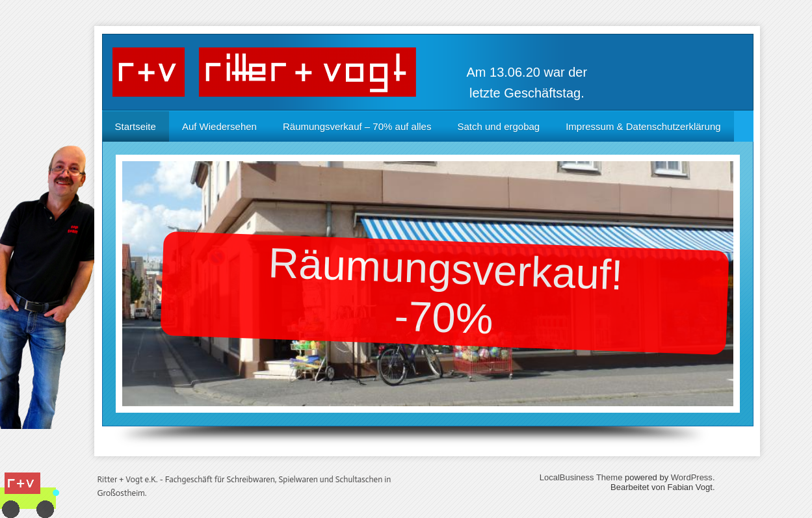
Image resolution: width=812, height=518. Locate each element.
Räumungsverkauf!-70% (445, 291)
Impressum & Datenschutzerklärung (643, 126)
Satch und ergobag (498, 126)
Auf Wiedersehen (219, 126)
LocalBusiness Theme (581, 477)
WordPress (692, 477)
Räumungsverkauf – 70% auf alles (357, 126)
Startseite (136, 126)
